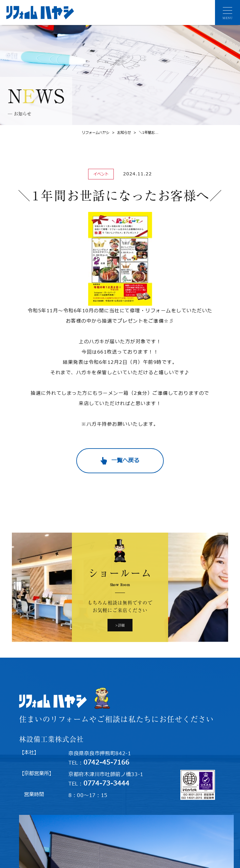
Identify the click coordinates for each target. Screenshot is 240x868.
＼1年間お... (145, 133)
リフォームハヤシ (96, 133)
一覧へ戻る (125, 461)
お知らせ (120, 133)
